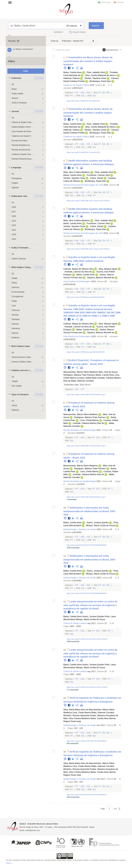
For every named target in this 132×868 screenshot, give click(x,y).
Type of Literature (20, 395)
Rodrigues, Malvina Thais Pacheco (79, 375)
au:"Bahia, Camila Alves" (36, 26)
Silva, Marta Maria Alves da (76, 710)
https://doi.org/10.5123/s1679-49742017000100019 (86, 741)
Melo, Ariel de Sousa (108, 372)
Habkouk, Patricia (71, 78)
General (15, 324)
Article (14, 405)
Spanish (15, 188)
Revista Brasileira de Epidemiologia (23, 145)
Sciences (16, 310)
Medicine (16, 338)
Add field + (59, 32)
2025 (14, 216)
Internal (15, 333)
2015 (14, 225)
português (106, 2)
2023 (14, 239)
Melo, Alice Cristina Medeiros (77, 172)
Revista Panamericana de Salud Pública (23, 159)
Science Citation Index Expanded (23, 362)
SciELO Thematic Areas (22, 248)
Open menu (11, 2)
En (89, 93)
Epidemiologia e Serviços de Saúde (23, 127)
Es (83, 93)
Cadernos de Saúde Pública (23, 136)
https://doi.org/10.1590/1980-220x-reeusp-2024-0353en (88, 201)
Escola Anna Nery (20, 141)
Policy (14, 283)
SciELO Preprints (19, 103)
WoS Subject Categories (22, 267)
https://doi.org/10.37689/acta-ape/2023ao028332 (86, 297)
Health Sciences (19, 259)
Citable (15, 381)
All (13, 84)
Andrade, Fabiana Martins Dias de (88, 423)
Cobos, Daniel (97, 178)
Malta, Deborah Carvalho (82, 381)
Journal (15, 111)
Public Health (18, 94)
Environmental (18, 292)
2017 (14, 212)
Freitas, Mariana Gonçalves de (104, 716)
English (15, 183)
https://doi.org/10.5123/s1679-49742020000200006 (86, 545)
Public (14, 301)
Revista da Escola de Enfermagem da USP (23, 150)
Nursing (15, 315)
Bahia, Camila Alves (72, 72)
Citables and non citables (22, 370)
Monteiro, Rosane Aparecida (76, 716)
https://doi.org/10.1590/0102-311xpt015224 (83, 101)
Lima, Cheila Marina (89, 420)
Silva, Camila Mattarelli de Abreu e (101, 75)
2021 (14, 230)
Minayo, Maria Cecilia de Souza (101, 525)
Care (14, 306)
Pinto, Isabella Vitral (96, 72)
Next (119, 810)
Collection (16, 78)
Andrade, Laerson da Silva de (78, 272)
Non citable (17, 386)
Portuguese (17, 178)
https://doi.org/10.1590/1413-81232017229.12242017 (87, 639)
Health (15, 278)
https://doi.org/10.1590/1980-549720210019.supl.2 (86, 395)
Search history (79, 32)
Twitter (73, 68)
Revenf (15, 98)
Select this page (63, 50)
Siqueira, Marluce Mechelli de (101, 278)
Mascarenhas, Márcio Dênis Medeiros (81, 372)
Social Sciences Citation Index (23, 357)
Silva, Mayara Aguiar (108, 269)
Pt (77, 93)
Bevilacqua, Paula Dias (100, 81)
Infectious (16, 328)
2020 (14, 235)
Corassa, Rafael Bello (87, 378)
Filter (26, 71)
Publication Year (19, 196)
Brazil (14, 89)
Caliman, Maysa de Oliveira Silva (78, 269)
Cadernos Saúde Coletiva (23, 154)
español (120, 2)
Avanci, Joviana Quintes (98, 523)
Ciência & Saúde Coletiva (23, 122)
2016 (14, 207)
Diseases (16, 319)
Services (16, 287)
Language (16, 168)
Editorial (15, 410)
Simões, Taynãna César (95, 78)
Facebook (69, 68)
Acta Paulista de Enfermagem (23, 131)
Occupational (18, 297)
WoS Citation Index (21, 346)
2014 (14, 221)
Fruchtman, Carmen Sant (98, 175)
